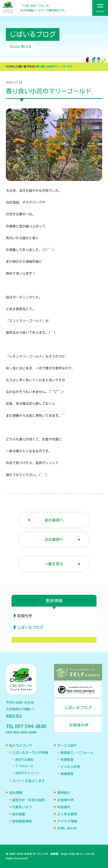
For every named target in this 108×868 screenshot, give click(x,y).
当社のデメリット (27, 773)
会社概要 (19, 814)
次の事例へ (54, 539)
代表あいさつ (22, 807)
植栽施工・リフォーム (77, 753)
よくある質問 (67, 814)
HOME (10, 67)
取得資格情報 (22, 821)
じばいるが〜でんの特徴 (30, 753)
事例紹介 (64, 793)
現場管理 (67, 774)
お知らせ (25, 616)
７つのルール (24, 766)
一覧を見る (54, 564)
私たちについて (21, 746)
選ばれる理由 (24, 760)
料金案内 (64, 807)
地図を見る (14, 716)
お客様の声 (66, 800)
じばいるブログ (25, 67)
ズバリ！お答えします (28, 781)
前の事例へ (54, 520)
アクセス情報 (67, 821)
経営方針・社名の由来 (28, 800)
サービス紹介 (67, 746)
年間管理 (67, 760)
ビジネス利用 (70, 767)
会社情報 (16, 793)
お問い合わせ (67, 828)
